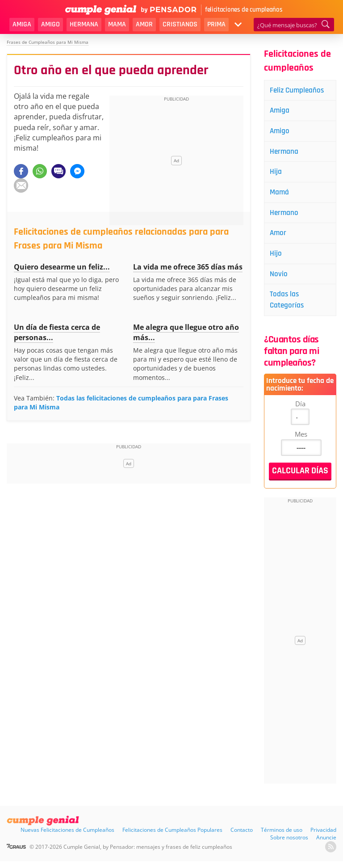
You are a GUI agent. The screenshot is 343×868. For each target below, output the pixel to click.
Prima (216, 24)
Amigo (50, 24)
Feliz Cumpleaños (299, 91)
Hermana (84, 24)
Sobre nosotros (289, 844)
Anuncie (326, 844)
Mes (301, 441)
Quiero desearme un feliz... (62, 267)
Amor (144, 24)
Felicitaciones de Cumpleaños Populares (172, 836)
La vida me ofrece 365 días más (188, 267)
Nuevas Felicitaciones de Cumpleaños (67, 836)
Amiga (22, 24)
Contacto (242, 836)
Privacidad (323, 836)
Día (300, 410)
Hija (277, 174)
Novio (280, 279)
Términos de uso (282, 836)
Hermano (286, 216)
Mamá (281, 195)
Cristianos (180, 24)
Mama (117, 24)
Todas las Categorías (289, 306)
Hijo (277, 258)
